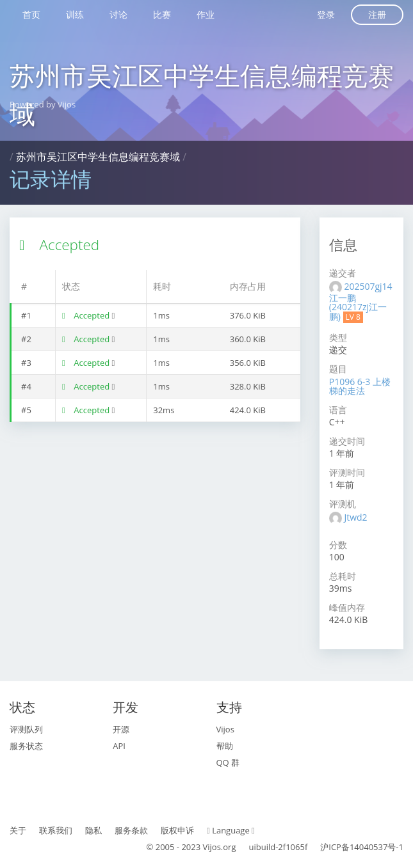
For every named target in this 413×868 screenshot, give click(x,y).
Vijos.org (220, 847)
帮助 (225, 746)
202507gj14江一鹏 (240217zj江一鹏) (361, 301)
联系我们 (56, 830)
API (119, 746)
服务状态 (26, 746)
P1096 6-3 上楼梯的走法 (360, 386)
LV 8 (353, 317)
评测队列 (26, 729)
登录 (326, 14)
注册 (377, 14)
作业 (206, 14)
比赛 (162, 14)
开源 (121, 729)
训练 (75, 14)
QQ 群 (228, 762)
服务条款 (131, 830)
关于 (18, 830)
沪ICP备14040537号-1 (362, 847)
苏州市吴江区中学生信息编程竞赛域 (98, 157)
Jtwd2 (355, 517)
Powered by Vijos (43, 104)
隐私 (93, 830)
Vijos (225, 729)
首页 (31, 14)
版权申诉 (177, 830)
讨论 (118, 14)
